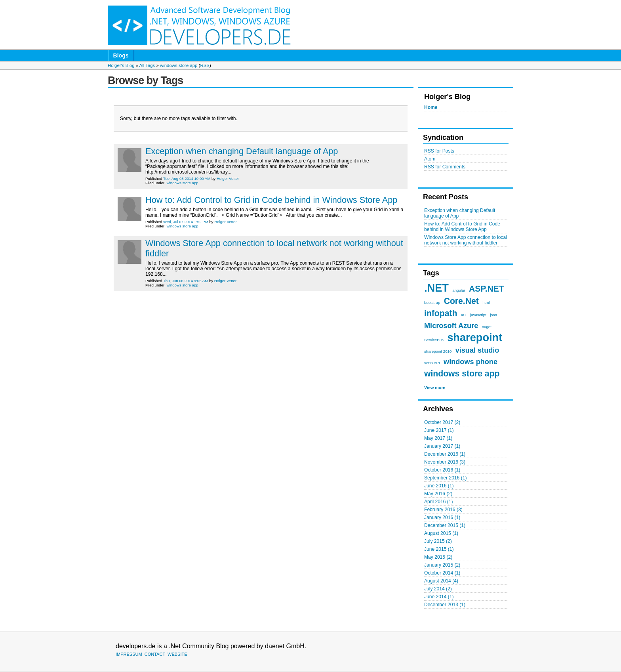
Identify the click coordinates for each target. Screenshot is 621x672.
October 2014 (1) (442, 573)
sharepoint (475, 337)
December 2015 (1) (445, 525)
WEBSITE (177, 654)
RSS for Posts (439, 151)
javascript (478, 315)
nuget (487, 327)
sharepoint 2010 (438, 351)
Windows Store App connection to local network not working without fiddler (466, 240)
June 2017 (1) (439, 430)
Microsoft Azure (451, 326)
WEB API (432, 363)
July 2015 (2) (438, 541)
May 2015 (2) (438, 557)
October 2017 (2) (442, 422)
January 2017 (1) (442, 446)
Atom (430, 159)
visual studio (477, 350)
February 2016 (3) (443, 510)
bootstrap (432, 303)
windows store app (179, 65)
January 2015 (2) (442, 565)
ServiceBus (434, 340)
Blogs (121, 55)
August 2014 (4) (441, 581)
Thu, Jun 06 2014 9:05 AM (186, 281)
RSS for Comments (445, 167)
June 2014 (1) (439, 597)
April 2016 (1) (439, 502)
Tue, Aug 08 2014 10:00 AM (187, 178)
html (486, 303)
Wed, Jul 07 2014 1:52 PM (186, 222)
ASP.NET (487, 289)
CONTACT (155, 654)
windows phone (471, 362)
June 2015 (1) (439, 549)
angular (459, 290)
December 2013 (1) (445, 605)
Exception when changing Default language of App (242, 151)
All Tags (147, 65)
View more (435, 388)
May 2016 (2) (438, 494)
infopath (441, 313)
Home (431, 107)
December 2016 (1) (445, 454)
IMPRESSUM (129, 654)
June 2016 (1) (439, 486)
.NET (436, 288)
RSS (205, 65)
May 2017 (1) (438, 438)
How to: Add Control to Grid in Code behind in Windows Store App (462, 227)
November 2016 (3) (445, 462)
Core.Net (461, 301)
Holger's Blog (121, 65)
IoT (464, 315)
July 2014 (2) (438, 589)
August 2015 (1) (441, 533)
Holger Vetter (228, 178)
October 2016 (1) (442, 470)
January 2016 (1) (442, 517)
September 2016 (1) (445, 478)
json (493, 315)
